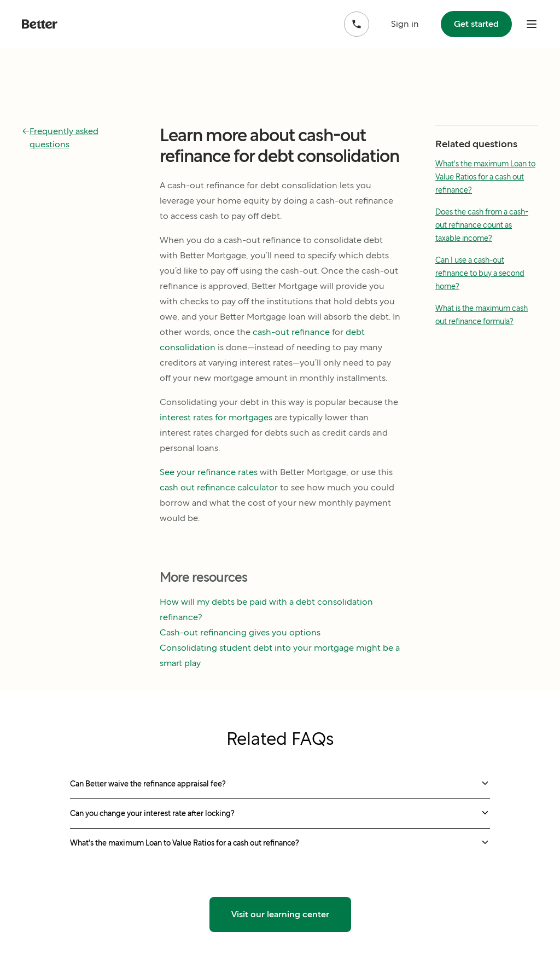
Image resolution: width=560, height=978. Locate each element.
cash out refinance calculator (219, 487)
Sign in (405, 24)
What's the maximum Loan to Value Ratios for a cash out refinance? (485, 177)
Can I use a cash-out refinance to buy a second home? (480, 273)
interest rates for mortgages (216, 417)
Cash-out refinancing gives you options (240, 632)
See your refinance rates (209, 472)
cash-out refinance (291, 332)
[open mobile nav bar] (532, 24)
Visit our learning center (280, 914)
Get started (476, 24)
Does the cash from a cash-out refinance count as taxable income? (482, 225)
